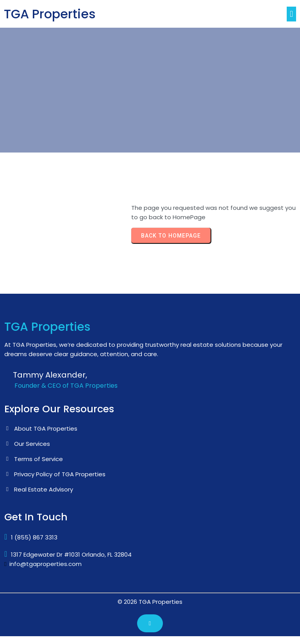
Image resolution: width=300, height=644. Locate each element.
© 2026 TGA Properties (150, 602)
